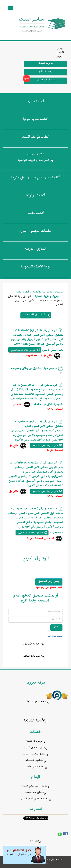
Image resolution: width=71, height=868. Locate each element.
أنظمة (36, 102)
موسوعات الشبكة (34, 741)
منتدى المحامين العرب (34, 754)
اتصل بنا (34, 841)
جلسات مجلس (35, 232)
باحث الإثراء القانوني (40, 81)
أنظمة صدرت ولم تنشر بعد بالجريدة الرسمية (35, 158)
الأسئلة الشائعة (34, 721)
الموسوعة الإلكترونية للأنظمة (48, 292)
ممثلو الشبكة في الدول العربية (34, 799)
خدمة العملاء (31, 644)
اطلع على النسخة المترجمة (39, 356)
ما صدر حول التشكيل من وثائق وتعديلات (34, 369)
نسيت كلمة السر (55, 637)
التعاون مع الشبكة (34, 793)
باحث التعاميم (45, 72)
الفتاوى (35, 250)
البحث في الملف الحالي (34, 315)
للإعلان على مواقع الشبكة (34, 786)
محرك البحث (46, 64)
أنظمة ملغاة (22, 292)
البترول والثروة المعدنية (47, 297)
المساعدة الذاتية (31, 656)
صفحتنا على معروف (36, 702)
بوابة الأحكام (35, 267)
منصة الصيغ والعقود (34, 767)
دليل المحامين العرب (34, 748)
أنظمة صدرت (36, 178)
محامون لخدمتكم (34, 761)
